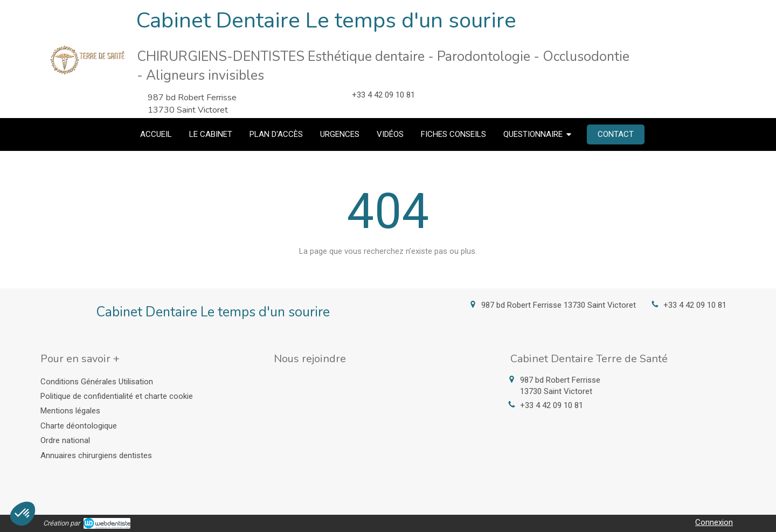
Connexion (714, 522)
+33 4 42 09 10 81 (695, 305)
